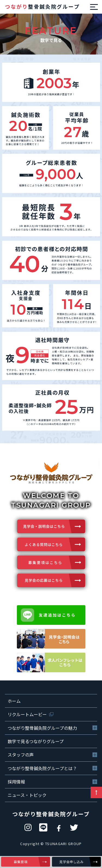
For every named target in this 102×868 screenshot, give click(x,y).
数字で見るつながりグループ (36, 741)
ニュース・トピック (27, 795)
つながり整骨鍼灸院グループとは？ (42, 768)
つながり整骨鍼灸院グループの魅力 (42, 728)
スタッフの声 (21, 755)
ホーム (14, 701)
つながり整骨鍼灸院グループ (51, 814)
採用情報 (16, 782)
